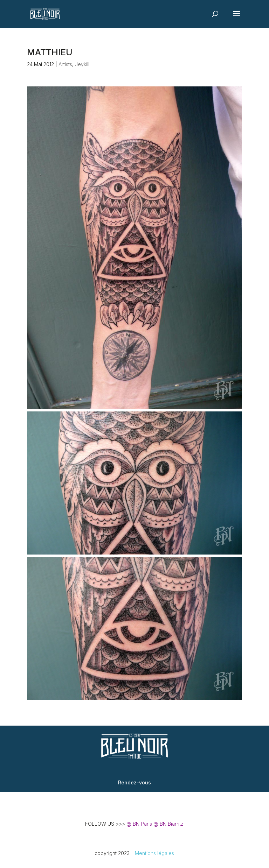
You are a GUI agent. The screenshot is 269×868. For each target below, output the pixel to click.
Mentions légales (154, 853)
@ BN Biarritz (168, 824)
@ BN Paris (139, 824)
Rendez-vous (134, 782)
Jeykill (82, 64)
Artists (65, 64)
